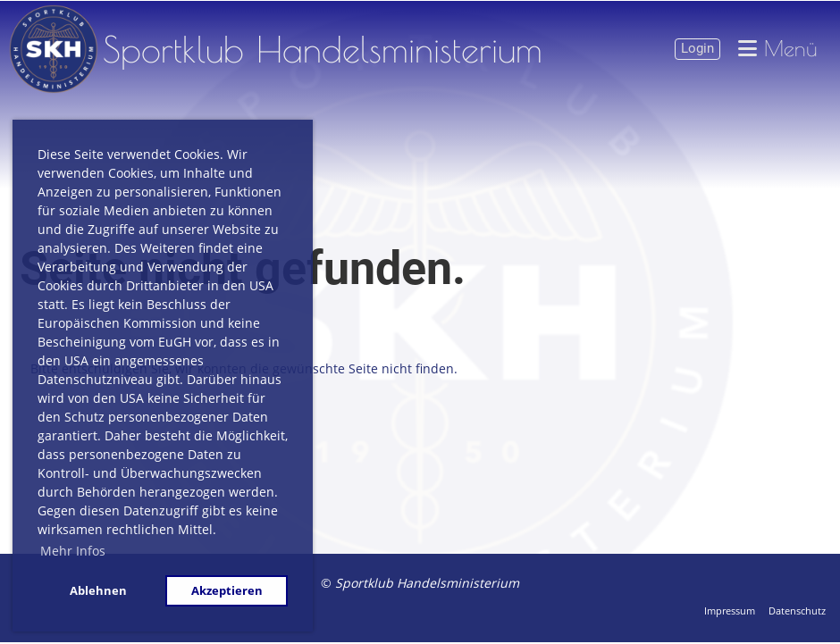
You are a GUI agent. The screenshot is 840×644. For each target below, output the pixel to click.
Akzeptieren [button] (227, 591)
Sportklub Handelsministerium (323, 49)
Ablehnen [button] (98, 591)
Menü (778, 49)
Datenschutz (797, 611)
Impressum (730, 611)
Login (697, 48)
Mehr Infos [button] (73, 551)
